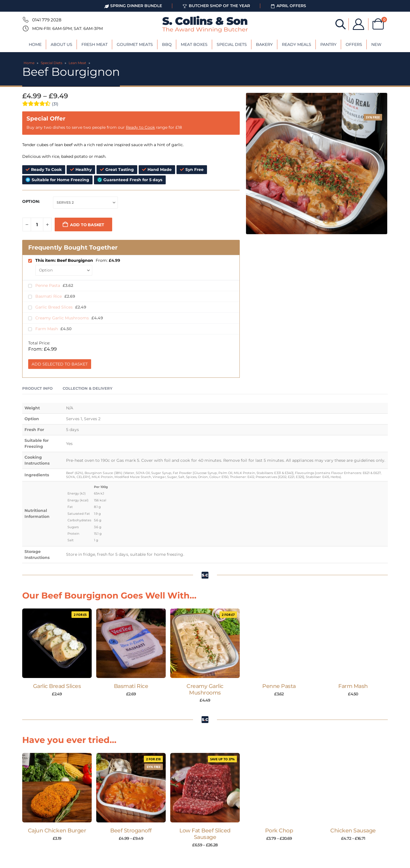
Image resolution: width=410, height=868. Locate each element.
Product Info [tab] (37, 388)
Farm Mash (47, 329)
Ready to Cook (140, 127)
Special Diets (232, 44)
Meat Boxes (194, 44)
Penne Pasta (48, 285)
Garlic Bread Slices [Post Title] (57, 686)
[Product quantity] (37, 224)
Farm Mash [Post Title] (353, 686)
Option (30, 201)
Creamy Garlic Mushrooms (63, 318)
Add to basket (87, 225)
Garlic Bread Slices (55, 307)
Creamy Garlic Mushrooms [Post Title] (205, 689)
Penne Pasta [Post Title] (279, 686)
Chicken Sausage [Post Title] (353, 831)
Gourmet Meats (135, 44)
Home (35, 44)
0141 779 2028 (47, 20)
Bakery (264, 44)
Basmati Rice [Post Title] (131, 686)
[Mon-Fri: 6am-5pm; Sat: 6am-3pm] (25, 28)
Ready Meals (297, 44)
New (376, 44)
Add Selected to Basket (60, 364)
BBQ (167, 44)
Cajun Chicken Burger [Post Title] (57, 831)
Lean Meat (77, 63)
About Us (61, 44)
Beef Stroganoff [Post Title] (131, 831)
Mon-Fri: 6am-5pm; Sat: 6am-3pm (67, 28)
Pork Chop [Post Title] (279, 831)
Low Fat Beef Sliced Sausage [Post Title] (205, 834)
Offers (354, 44)
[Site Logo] (205, 24)
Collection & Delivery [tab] (88, 388)
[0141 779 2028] (25, 20)
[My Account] (358, 24)
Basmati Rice (49, 296)
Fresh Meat (95, 44)
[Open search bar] (341, 24)
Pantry (328, 44)
